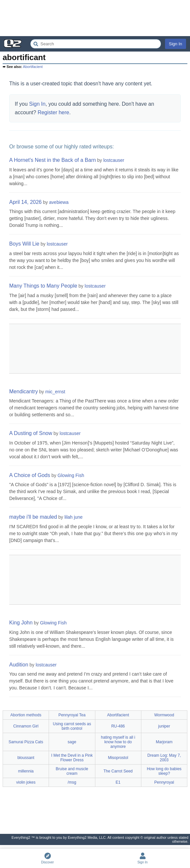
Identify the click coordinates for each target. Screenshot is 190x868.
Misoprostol (118, 758)
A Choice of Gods (30, 475)
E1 (118, 782)
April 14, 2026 (25, 202)
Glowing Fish (71, 475)
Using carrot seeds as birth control (72, 726)
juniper (164, 726)
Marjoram (164, 742)
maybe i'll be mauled (33, 517)
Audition (19, 665)
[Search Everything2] (96, 44)
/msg (72, 782)
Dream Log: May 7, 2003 (164, 758)
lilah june (73, 517)
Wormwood (164, 715)
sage (72, 742)
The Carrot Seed (118, 771)
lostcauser (114, 160)
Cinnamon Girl (26, 726)
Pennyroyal (164, 782)
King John (21, 623)
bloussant (26, 758)
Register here (53, 112)
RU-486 (118, 726)
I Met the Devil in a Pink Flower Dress (72, 758)
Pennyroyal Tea (72, 715)
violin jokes (26, 782)
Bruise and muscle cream (72, 771)
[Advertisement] (95, 18)
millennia (26, 771)
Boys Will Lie (24, 244)
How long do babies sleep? (164, 771)
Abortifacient (33, 67)
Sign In (176, 44)
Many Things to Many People (43, 286)
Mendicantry (24, 391)
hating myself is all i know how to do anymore (118, 742)
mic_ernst (55, 392)
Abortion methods (26, 715)
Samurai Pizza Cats (26, 742)
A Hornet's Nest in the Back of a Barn (53, 160)
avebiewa (59, 202)
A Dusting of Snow (31, 433)
